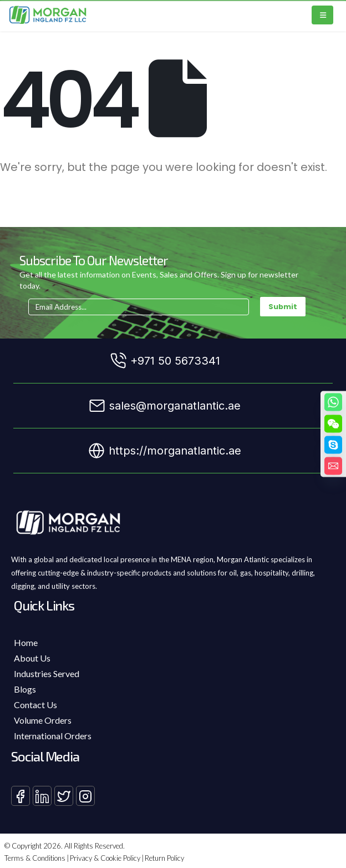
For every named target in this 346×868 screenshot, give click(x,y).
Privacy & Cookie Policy (105, 858)
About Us (32, 658)
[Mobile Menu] (322, 15)
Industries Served (47, 673)
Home (26, 642)
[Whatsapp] (333, 402)
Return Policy (164, 858)
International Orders (53, 736)
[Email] (333, 466)
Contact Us (35, 705)
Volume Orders (43, 720)
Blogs (25, 689)
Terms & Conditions (35, 858)
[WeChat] (333, 424)
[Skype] (333, 445)
